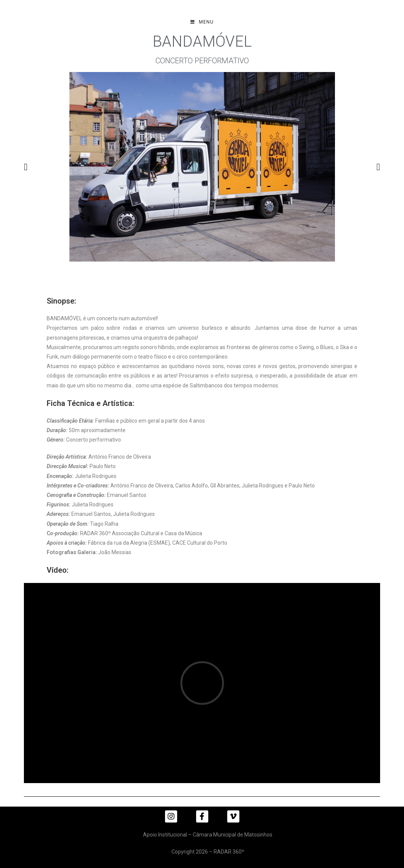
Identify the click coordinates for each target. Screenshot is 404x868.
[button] (26, 167)
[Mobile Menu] (202, 22)
